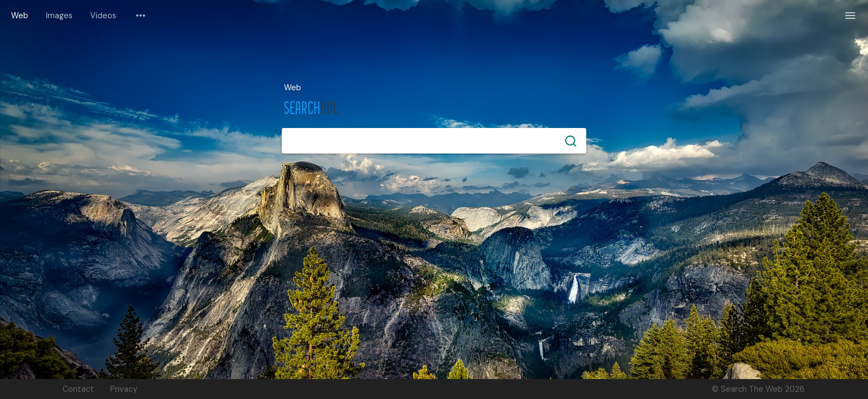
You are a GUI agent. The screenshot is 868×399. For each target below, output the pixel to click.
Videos (103, 16)
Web (20, 16)
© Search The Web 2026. (759, 389)
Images (59, 16)
